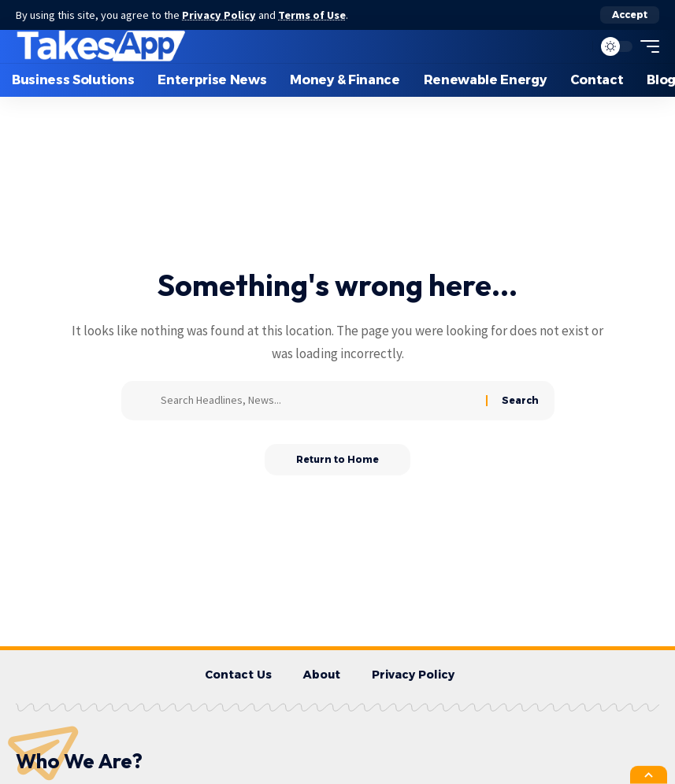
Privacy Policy (219, 15)
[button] (630, 15)
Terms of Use (312, 15)
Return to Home (337, 459)
